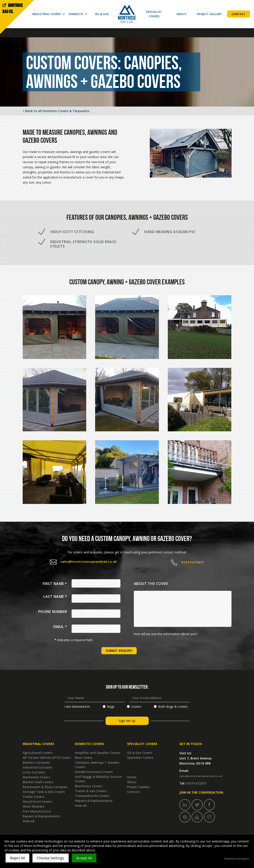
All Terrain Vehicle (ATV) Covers (47, 758)
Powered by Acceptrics (237, 859)
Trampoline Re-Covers (92, 796)
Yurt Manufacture (37, 811)
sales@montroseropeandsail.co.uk (88, 561)
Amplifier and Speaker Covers (98, 753)
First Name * (55, 584)
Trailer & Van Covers (91, 791)
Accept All (84, 858)
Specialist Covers (140, 758)
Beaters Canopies (36, 762)
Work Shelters (33, 806)
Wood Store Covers (37, 802)
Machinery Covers (36, 777)
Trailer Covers (33, 797)
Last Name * (55, 597)
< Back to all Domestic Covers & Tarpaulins (56, 111)
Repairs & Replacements (41, 816)
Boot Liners (84, 758)
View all (29, 821)
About (132, 782)
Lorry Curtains (34, 772)
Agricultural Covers (37, 753)
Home (132, 777)
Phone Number (53, 612)
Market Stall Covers (38, 782)
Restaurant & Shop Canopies (45, 787)
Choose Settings (51, 858)
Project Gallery (138, 787)
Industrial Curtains (37, 767)
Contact (133, 792)
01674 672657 (193, 562)
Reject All (17, 858)
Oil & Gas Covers (140, 753)
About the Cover (151, 584)
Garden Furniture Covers (94, 772)
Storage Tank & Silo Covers (44, 792)
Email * (60, 627)
